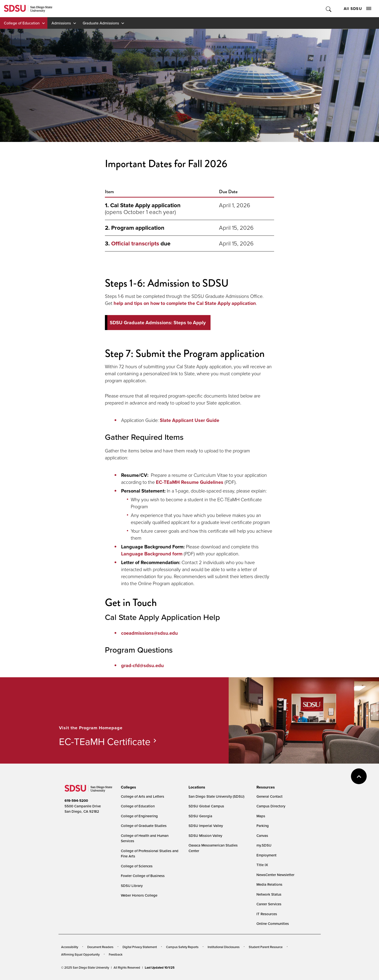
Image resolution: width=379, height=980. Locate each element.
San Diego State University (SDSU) (216, 796)
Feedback (116, 954)
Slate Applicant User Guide (189, 420)
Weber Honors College (139, 895)
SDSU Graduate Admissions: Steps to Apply (158, 323)
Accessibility (70, 947)
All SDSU (357, 9)
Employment (266, 855)
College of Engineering (139, 816)
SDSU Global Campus (206, 806)
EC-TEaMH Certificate (105, 741)
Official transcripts (135, 243)
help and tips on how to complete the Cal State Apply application (185, 303)
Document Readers (100, 947)
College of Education (22, 23)
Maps (261, 816)
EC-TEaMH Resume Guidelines (190, 482)
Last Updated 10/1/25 (160, 968)
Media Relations (269, 884)
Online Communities (273, 924)
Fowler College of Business (143, 876)
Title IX (262, 865)
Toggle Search (329, 9)
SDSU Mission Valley (205, 836)
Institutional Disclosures (224, 947)
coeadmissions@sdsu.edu (149, 633)
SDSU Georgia (200, 816)
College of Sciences (137, 866)
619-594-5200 (76, 801)
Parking (263, 826)
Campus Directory (271, 806)
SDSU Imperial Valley (206, 826)
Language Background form (152, 554)
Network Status (269, 894)
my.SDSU (264, 845)
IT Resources (267, 914)
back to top (359, 776)
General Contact (270, 796)
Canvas (262, 836)
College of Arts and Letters (142, 796)
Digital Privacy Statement (140, 947)
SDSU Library (132, 886)
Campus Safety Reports (182, 947)
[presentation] (128, 787)
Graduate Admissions (101, 23)
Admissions (61, 23)
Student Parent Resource (266, 947)
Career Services (269, 904)
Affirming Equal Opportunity (80, 954)
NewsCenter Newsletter (275, 875)
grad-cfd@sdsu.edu (142, 665)
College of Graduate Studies (144, 826)
